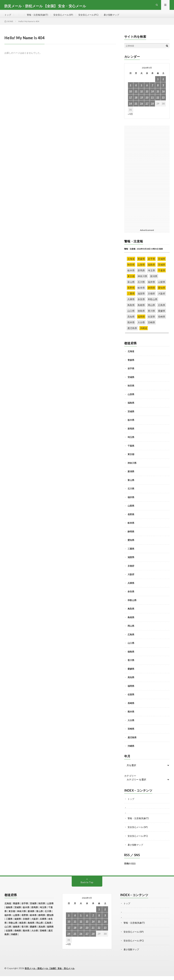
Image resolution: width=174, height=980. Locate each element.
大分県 (131, 725)
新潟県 (131, 476)
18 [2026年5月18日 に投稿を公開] (136, 102)
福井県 (131, 502)
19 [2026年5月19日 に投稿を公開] (142, 102)
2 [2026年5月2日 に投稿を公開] (163, 83)
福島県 (131, 407)
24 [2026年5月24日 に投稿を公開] (130, 108)
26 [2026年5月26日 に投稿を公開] (142, 108)
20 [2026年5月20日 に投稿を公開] (147, 102)
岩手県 (131, 373)
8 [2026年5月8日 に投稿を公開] (158, 90)
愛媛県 (131, 673)
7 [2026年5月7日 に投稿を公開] (152, 90)
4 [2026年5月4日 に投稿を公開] (136, 90)
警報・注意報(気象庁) (39, 17)
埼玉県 (131, 442)
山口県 (131, 647)
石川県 (131, 493)
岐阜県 (131, 527)
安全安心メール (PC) (93, 17)
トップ (8, 17)
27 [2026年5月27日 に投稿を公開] (147, 108)
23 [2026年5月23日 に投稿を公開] (163, 102)
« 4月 (130, 118)
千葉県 (131, 450)
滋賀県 (131, 562)
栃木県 (131, 424)
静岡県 (131, 536)
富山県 (131, 484)
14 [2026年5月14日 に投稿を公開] (152, 96)
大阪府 (131, 579)
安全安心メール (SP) (66, 17)
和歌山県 (132, 605)
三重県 (131, 553)
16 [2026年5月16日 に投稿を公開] (163, 96)
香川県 (131, 665)
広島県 (131, 639)
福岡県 (131, 690)
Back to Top (87, 886)
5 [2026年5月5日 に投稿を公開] (142, 90)
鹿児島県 (132, 742)
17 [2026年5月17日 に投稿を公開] (130, 102)
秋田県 (131, 390)
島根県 (131, 622)
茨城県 (131, 416)
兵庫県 (131, 587)
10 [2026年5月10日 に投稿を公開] (130, 96)
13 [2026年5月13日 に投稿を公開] (147, 96)
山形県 (131, 399)
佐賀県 (131, 699)
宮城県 (131, 382)
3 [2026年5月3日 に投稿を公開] (130, 90)
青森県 (131, 364)
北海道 (131, 356)
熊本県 (131, 716)
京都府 (131, 570)
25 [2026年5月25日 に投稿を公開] (136, 108)
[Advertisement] (147, 181)
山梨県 (131, 510)
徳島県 (131, 656)
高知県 (131, 682)
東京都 (131, 459)
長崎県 (131, 708)
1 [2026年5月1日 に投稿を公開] (158, 83)
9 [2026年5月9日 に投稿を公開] (163, 90)
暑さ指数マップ (117, 17)
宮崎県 (131, 733)
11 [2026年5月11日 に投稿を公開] (136, 96)
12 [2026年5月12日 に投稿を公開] (142, 96)
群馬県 (131, 433)
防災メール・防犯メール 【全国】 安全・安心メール (52, 972)
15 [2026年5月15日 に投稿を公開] (158, 96)
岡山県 (131, 630)
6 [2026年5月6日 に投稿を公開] (147, 90)
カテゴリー (130, 780)
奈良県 (131, 596)
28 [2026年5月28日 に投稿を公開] (152, 108)
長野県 (131, 519)
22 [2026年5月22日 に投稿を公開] (158, 102)
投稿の (130, 868)
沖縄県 (131, 750)
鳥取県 (131, 613)
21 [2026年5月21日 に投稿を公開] (152, 102)
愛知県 (131, 544)
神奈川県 (132, 467)
